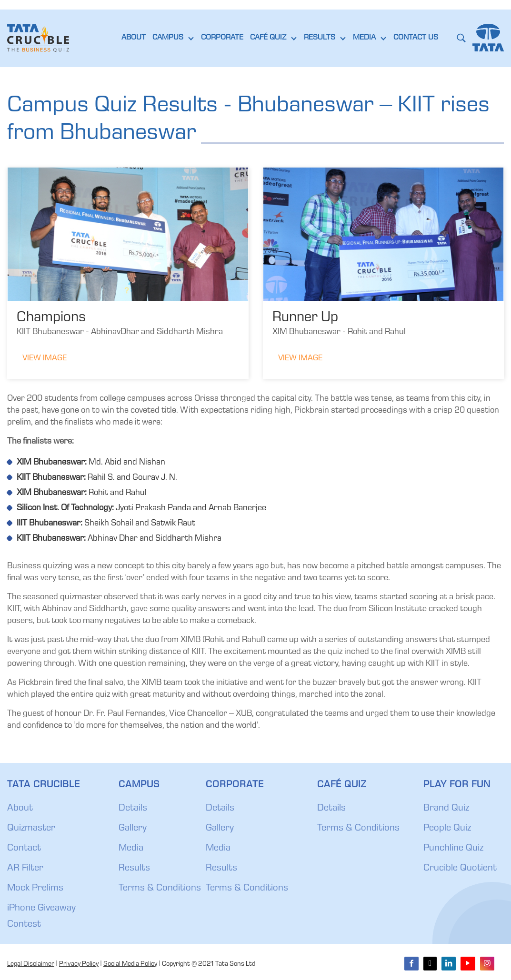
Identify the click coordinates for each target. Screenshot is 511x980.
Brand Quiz (446, 809)
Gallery (133, 829)
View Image (45, 359)
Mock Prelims (35, 889)
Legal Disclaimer (31, 964)
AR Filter (25, 869)
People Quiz (447, 829)
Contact (24, 849)
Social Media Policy (130, 964)
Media (131, 849)
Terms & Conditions (160, 889)
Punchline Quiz (453, 849)
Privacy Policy (79, 964)
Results (134, 869)
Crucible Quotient (460, 869)
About (20, 809)
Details (133, 809)
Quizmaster (31, 829)
